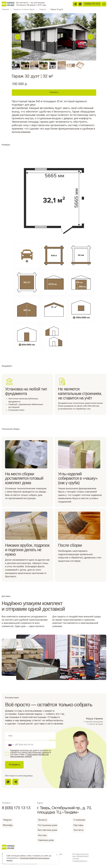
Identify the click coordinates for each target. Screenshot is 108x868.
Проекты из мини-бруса (24, 10)
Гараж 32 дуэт (57, 10)
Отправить (14, 765)
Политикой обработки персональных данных (29, 756)
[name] (30, 736)
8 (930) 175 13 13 (16, 808)
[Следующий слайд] (91, 37)
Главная (5, 10)
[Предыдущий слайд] (17, 37)
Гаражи (43, 10)
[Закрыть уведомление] (57, 855)
